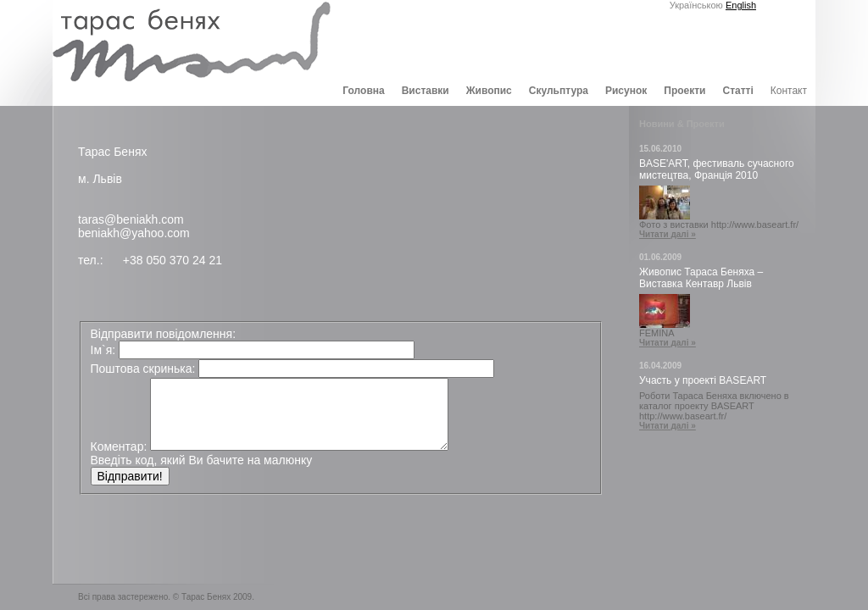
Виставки (426, 91)
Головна (363, 91)
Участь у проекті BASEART (703, 380)
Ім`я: (103, 350)
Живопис (489, 91)
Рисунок (626, 91)
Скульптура (559, 91)
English (741, 5)
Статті (737, 91)
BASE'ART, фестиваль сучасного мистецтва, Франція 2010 (717, 169)
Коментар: (119, 446)
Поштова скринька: (143, 369)
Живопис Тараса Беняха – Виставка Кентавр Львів (701, 278)
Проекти (684, 91)
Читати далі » (668, 234)
